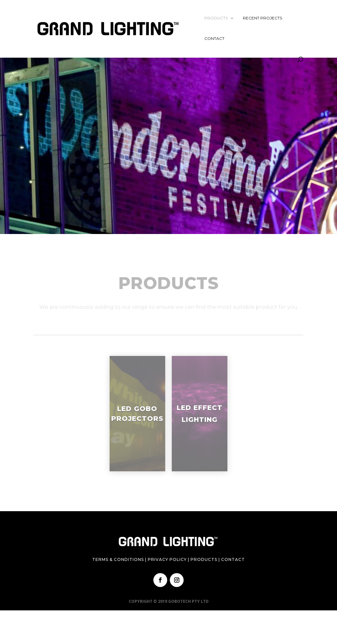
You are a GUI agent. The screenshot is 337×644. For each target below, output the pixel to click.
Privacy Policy (167, 559)
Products (216, 18)
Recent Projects (262, 18)
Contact (214, 39)
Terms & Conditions (118, 559)
